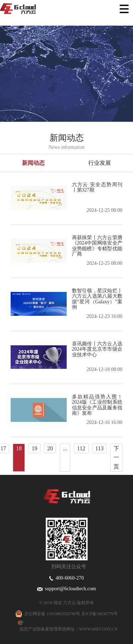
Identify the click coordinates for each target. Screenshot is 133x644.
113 (99, 448)
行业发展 (100, 163)
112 (81, 448)
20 (50, 448)
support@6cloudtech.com (67, 589)
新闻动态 (33, 163)
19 (34, 448)
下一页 (116, 457)
